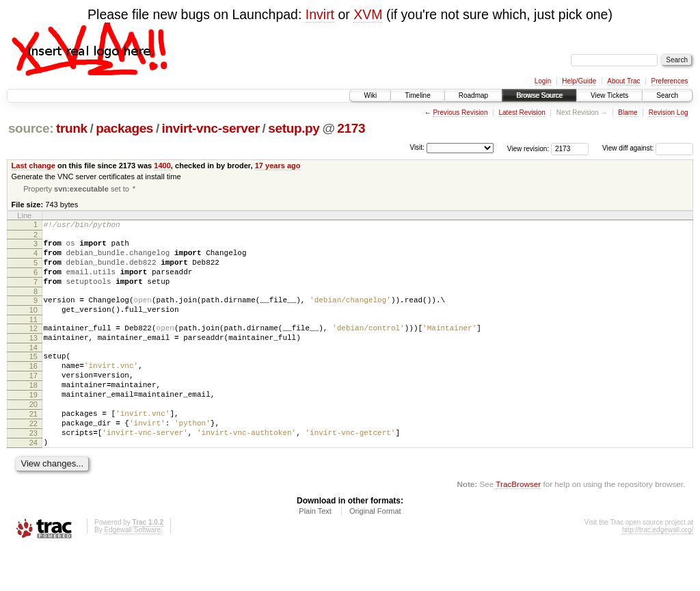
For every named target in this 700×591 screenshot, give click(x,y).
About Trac (623, 81)
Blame (628, 113)
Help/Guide (579, 81)
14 (33, 369)
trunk (72, 128)
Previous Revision (460, 113)
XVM (368, 14)
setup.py (294, 128)
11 (33, 337)
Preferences (670, 81)
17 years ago (278, 166)
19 (33, 425)
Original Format (375, 553)
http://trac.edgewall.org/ (658, 572)
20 (33, 436)
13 (33, 358)
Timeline (417, 95)
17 (33, 402)
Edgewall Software (132, 572)
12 (33, 346)
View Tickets (609, 95)
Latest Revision (522, 113)
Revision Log (669, 113)
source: (31, 128)
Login (543, 81)
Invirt (320, 14)
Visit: (417, 147)
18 (33, 413)
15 (33, 378)
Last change (33, 166)
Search (667, 95)
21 (33, 448)
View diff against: (648, 148)
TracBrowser (518, 526)
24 (33, 483)
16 (33, 390)
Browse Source (539, 95)
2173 (351, 128)
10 (33, 326)
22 (33, 460)
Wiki (370, 95)
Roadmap (473, 95)
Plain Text (315, 553)
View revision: (528, 148)
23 (33, 471)
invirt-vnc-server (211, 128)
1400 (162, 166)
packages (124, 128)
